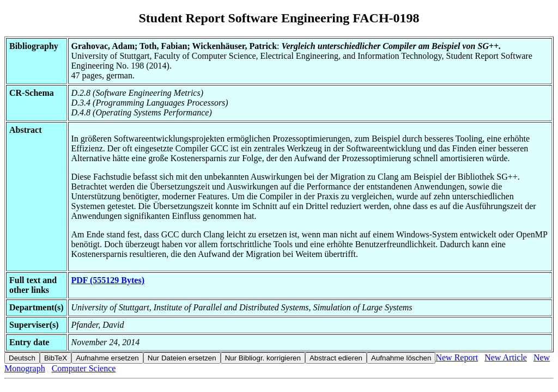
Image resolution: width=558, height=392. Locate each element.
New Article (506, 357)
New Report (457, 357)
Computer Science (84, 368)
